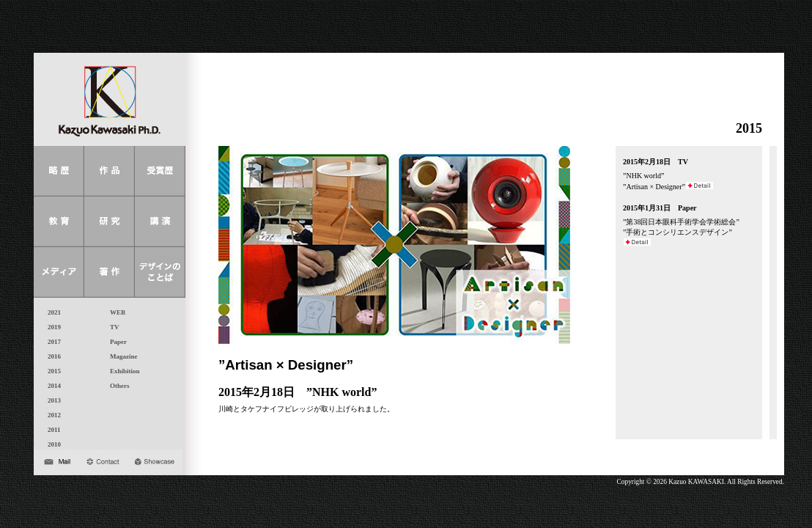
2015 (51, 371)
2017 (51, 342)
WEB (114, 312)
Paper (115, 342)
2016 (51, 356)
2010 (51, 444)
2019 (51, 327)
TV (111, 327)
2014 (51, 386)
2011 (51, 430)
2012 (51, 415)
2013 (51, 400)
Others (117, 386)
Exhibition (122, 371)
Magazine (121, 356)
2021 (51, 312)
